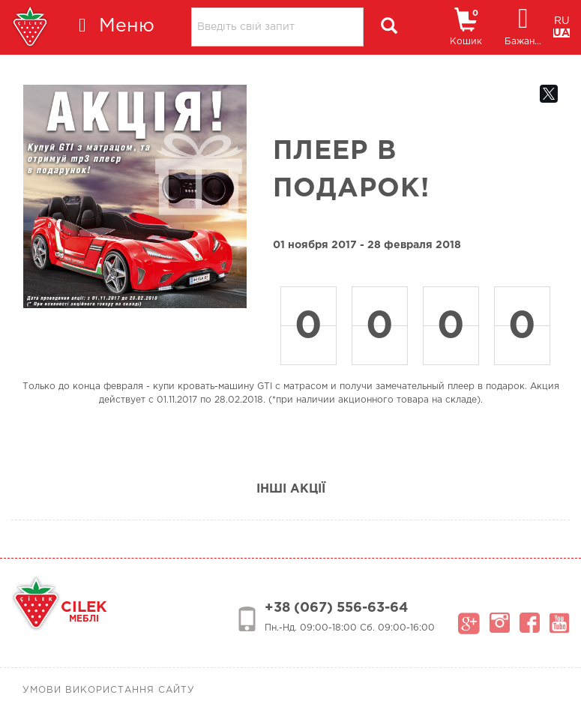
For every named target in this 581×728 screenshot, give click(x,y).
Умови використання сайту (109, 690)
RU (562, 21)
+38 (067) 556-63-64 (336, 608)
